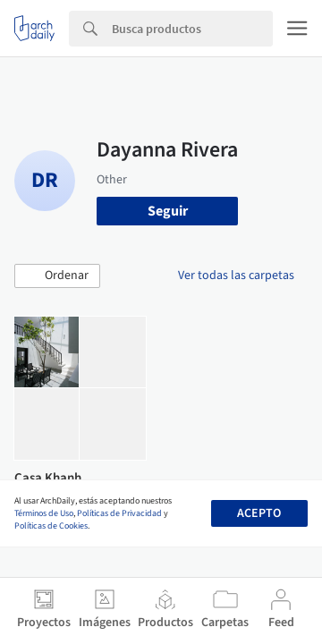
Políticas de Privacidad (119, 513)
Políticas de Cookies (51, 526)
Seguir (168, 211)
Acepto (259, 513)
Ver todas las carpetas (236, 275)
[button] (57, 276)
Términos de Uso (44, 513)
